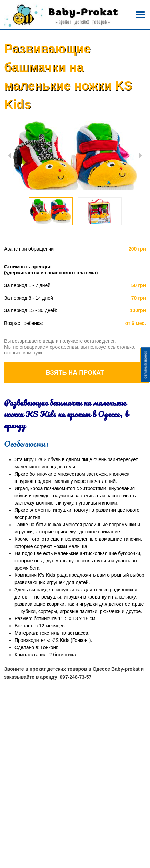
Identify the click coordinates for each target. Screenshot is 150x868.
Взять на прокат (75, 373)
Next (140, 156)
